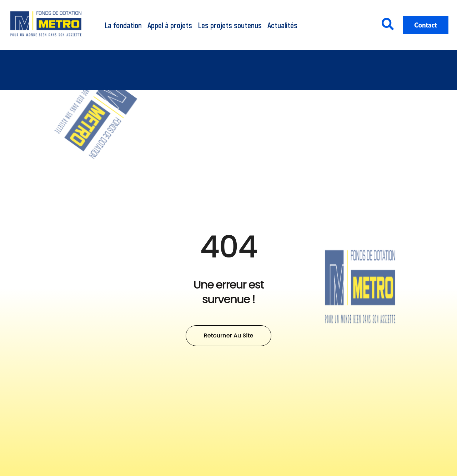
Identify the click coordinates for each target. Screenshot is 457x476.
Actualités (282, 25)
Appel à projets (170, 25)
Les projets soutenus (230, 25)
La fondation (123, 25)
